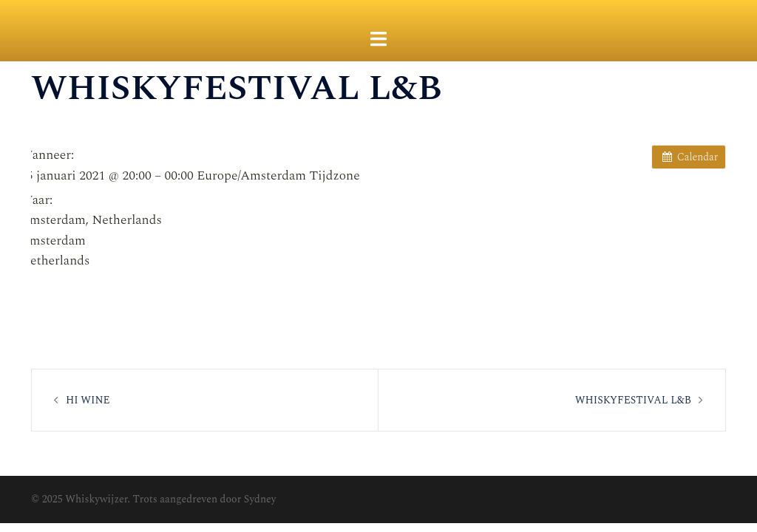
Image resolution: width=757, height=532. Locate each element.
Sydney (260, 499)
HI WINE (88, 400)
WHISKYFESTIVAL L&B (633, 400)
